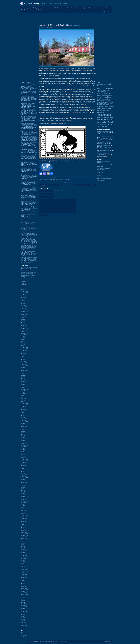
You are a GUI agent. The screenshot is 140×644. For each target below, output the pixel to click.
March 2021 (23, 380)
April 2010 (23, 584)
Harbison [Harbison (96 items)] (105, 103)
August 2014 (24, 503)
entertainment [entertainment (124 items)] (109, 95)
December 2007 (24, 627)
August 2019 (24, 409)
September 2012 (24, 538)
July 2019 (23, 411)
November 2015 (24, 479)
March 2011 (23, 566)
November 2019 (24, 405)
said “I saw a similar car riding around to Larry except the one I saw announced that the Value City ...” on (29, 133)
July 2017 (23, 448)
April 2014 (23, 509)
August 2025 (24, 297)
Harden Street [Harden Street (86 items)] (105, 105)
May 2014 (23, 507)
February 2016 (24, 475)
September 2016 (24, 464)
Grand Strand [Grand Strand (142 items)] (104, 102)
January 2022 (24, 364)
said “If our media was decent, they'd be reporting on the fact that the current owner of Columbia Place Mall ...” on (28, 213)
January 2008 (24, 626)
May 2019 (23, 414)
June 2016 (23, 468)
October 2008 (24, 612)
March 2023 (23, 343)
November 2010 (24, 573)
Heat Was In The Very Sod (103, 150)
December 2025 (24, 291)
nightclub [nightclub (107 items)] (104, 110)
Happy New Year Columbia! (27, 278)
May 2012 (23, 545)
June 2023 (23, 338)
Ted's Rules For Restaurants (29, 10)
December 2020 (24, 385)
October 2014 (24, 500)
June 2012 (23, 543)
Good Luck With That (54, 8)
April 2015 (23, 490)
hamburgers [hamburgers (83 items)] (100, 103)
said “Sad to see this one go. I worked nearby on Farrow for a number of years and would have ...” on (29, 156)
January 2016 (24, 476)
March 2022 (23, 361)
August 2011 (24, 559)
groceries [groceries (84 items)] (111, 102)
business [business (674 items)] (105, 88)
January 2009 (24, 607)
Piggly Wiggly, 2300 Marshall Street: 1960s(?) (50, 185)
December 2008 (24, 608)
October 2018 (24, 425)
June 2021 (23, 375)
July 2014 (23, 504)
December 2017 (24, 440)
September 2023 (24, 333)
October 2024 (24, 313)
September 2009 (24, 594)
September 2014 (24, 501)
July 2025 (23, 299)
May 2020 (23, 395)
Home (23, 8)
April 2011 (23, 565)
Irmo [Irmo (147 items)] (108, 107)
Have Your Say (65, 8)
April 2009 (23, 602)
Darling (99, 156)
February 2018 (24, 437)
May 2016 (23, 470)
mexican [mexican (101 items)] (99, 110)
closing (22, 283)
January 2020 (24, 402)
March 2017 (23, 454)
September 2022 (24, 352)
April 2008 (23, 621)
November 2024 (24, 311)
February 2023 (24, 344)
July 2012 (23, 542)
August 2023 (24, 335)
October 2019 (24, 406)
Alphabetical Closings (32, 8)
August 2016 (24, 465)
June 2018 (23, 431)
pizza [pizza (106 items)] (102, 112)
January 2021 (24, 383)
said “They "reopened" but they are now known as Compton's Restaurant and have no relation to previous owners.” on (29, 189)
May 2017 (23, 451)
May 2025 (23, 302)
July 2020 (23, 392)
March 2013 (23, 529)
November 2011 (24, 554)
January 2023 (24, 346)
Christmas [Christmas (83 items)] (103, 90)
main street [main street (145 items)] (108, 108)
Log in (22, 632)
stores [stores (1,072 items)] (104, 119)
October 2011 (24, 556)
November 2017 (24, 442)
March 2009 (23, 604)
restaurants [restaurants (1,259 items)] (104, 115)
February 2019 (24, 419)
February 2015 (24, 493)
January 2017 (24, 458)
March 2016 (23, 473)
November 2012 (24, 535)
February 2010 (24, 587)
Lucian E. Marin (55, 641)
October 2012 (24, 537)
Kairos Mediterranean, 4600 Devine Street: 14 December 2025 (29, 270)
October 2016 (24, 462)
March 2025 (23, 305)
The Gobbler (100, 172)
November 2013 (24, 517)
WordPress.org (24, 637)
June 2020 (23, 394)
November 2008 (24, 610)
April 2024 (23, 322)
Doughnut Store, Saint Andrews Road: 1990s (84, 185)
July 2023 (23, 336)
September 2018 (24, 426)
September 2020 (24, 389)
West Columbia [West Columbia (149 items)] (102, 126)
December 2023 (24, 329)
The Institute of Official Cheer (104, 174)
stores (61, 179)
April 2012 (23, 546)
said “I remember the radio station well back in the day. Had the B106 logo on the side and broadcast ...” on (29, 126)
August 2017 (24, 447)
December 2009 (24, 590)
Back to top (107, 641)
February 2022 (24, 363)
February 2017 (24, 456)
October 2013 (24, 518)
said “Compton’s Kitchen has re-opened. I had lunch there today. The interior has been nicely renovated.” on (29, 225)
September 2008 (24, 613)
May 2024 (23, 321)
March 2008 (23, 622)
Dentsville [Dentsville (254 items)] (106, 94)
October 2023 (24, 332)
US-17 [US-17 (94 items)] (107, 125)
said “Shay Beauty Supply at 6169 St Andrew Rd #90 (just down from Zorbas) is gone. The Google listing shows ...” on (29, 259)
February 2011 (24, 568)
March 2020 (23, 399)
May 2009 (23, 601)
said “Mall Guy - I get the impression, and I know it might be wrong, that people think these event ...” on (29, 208)
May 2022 (23, 358)
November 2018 (24, 423)
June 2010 (23, 580)
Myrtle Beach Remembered (103, 177)
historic (58, 179)
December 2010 (24, 571)
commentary (24, 285)
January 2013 (24, 532)
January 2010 (24, 588)
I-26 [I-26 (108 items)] (105, 107)
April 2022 (23, 360)
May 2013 (23, 526)
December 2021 (24, 366)
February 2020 (24, 400)
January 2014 (24, 514)
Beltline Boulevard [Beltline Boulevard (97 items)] (102, 84)
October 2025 (24, 294)
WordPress (66, 641)
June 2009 (23, 599)
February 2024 (24, 325)
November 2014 (24, 498)
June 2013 (23, 524)
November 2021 (24, 367)
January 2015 (24, 495)
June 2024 (23, 319)
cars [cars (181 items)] (111, 88)
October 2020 (24, 388)
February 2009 (24, 605)
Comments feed (24, 635)
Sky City (99, 176)
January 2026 (24, 290)
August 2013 (24, 521)
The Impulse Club (83, 112)
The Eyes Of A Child (102, 155)
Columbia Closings (32, 3)
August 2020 (24, 391)
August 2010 (24, 577)
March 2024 (23, 324)
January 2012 (24, 551)
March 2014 (23, 510)
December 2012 (24, 534)
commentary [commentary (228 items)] (102, 92)
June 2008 (23, 618)
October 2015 (24, 481)
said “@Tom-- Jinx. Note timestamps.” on (28, 84)
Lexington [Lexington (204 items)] (101, 108)
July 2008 (23, 616)
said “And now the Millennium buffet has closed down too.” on (29, 98)
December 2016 (24, 459)
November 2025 (24, 293)
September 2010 (24, 576)
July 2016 (23, 467)
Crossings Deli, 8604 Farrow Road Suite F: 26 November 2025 (28, 273)
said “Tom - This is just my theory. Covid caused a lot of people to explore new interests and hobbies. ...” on (29, 230)
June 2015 (23, 487)
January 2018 (24, 439)
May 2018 (23, 433)
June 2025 (23, 301)
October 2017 (24, 444)
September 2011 (24, 557)
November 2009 (24, 591)
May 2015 (23, 489)
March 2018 (23, 436)
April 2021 (23, 378)
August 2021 (24, 372)
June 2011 (23, 562)
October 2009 (24, 593)
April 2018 (23, 434)
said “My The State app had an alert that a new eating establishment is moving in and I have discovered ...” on (29, 202)
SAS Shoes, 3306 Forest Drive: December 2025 (28, 276)
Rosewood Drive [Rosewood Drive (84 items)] (101, 117)
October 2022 (24, 350)
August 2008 (24, 615)
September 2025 (24, 296)
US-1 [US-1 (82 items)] (104, 125)
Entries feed (23, 634)
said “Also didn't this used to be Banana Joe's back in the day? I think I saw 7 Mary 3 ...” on (29, 169)
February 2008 (24, 624)
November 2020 (24, 386)
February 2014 (24, 512)
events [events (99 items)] (99, 97)
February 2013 (24, 531)
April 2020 (23, 397)
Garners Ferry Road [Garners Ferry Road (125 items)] (103, 101)
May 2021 (23, 377)
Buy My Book (43, 8)
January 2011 (24, 570)
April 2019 (23, 416)
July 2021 (23, 374)
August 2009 (24, 596)
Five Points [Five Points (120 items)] (104, 97)
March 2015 (23, 492)
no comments (75, 25)
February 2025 (24, 307)
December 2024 (24, 310)
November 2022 (24, 349)
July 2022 (23, 355)
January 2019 (24, 420)
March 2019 (23, 417)
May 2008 (23, 619)
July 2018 (23, 430)
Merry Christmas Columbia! (103, 148)
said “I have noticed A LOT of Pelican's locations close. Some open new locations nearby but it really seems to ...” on (29, 163)
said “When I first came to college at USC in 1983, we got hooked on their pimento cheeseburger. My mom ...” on (28, 105)
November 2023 (24, 330)
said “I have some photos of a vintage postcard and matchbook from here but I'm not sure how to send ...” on (29, 195)
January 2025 (24, 308)
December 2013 (24, 515)
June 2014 (23, 506)
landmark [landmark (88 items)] (111, 107)
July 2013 (23, 523)
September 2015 (24, 482)
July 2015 (23, 486)
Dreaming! (100, 153)
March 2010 (23, 585)
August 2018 (24, 428)
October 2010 (24, 574)
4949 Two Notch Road (51, 179)
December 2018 (24, 422)
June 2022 (23, 357)
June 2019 (23, 413)
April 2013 (23, 528)
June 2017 (23, 450)
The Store (41, 10)
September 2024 (24, 315)
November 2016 (24, 461)
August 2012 (24, 540)
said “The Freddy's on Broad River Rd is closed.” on (28, 92)
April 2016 (23, 472)
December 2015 (24, 478)
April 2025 (23, 304)
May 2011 (23, 563)
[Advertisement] (70, 18)
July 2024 (23, 318)
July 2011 (23, 560)
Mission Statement (76, 8)
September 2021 (24, 371)
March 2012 (23, 548)
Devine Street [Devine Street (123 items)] (101, 95)
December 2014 (24, 496)
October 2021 (24, 369)
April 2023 (23, 341)
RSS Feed (106, 12)
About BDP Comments (26, 262)
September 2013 (24, 520)
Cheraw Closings (101, 180)
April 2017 (23, 453)
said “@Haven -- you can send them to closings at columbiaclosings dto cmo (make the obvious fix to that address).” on (29, 138)
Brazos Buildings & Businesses (104, 179)
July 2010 (23, 579)
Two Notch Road (67, 179)
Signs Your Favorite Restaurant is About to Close (96, 8)
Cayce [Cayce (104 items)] (99, 90)
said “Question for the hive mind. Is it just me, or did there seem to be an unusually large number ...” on (29, 235)
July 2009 (23, 598)
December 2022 (24, 347)
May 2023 (23, 339)
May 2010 (23, 582)
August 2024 (24, 316)
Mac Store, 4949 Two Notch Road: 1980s (54, 25)
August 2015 (24, 484)
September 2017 (24, 445)
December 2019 (24, 403)
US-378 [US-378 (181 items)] (111, 124)
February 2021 (24, 381)
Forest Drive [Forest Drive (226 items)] (106, 99)
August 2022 (24, 353)
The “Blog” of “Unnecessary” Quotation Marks (104, 169)
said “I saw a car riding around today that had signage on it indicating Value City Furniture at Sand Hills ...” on (29, 144)
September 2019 (24, 408)
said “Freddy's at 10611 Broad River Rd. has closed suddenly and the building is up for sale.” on (28, 88)
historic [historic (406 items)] (101, 106)
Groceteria (100, 171)
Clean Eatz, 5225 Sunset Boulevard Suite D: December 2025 (29, 268)
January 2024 (24, 327)
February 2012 (24, 549)
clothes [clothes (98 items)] (107, 90)
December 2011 (24, 552)
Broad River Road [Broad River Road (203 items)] (104, 85)
